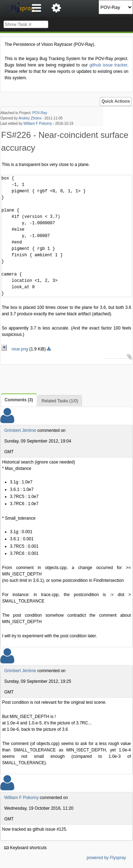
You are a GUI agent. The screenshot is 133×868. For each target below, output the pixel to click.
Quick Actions (116, 101)
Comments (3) (19, 400)
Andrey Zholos (30, 118)
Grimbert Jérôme (20, 430)
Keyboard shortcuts (26, 848)
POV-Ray (40, 113)
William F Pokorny (38, 124)
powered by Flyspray (106, 858)
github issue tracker (108, 65)
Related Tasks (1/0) (60, 401)
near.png (15, 349)
